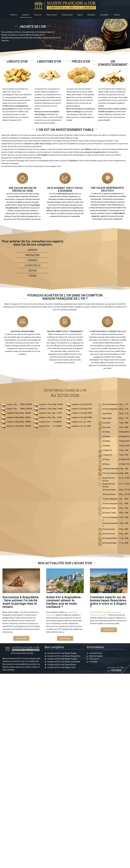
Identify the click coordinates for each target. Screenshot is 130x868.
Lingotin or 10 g (78, 413)
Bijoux (80, 15)
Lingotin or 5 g (77, 422)
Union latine (107, 413)
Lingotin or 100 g (46, 404)
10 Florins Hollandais (110, 469)
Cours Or (38, 15)
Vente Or (14, 15)
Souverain (107, 423)
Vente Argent (52, 15)
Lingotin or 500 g (13, 413)
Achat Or (26, 15)
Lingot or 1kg (12, 404)
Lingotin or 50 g (45, 413)
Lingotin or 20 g (78, 404)
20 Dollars (106, 432)
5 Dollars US (107, 450)
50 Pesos (106, 459)
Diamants (91, 15)
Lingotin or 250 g (13, 422)
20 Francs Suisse (109, 490)
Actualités (104, 15)
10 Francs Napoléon (110, 499)
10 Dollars (106, 441)
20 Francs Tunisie (109, 508)
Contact (117, 15)
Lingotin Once (44, 422)
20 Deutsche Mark (110, 538)
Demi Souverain (109, 529)
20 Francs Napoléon (110, 404)
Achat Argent (67, 15)
